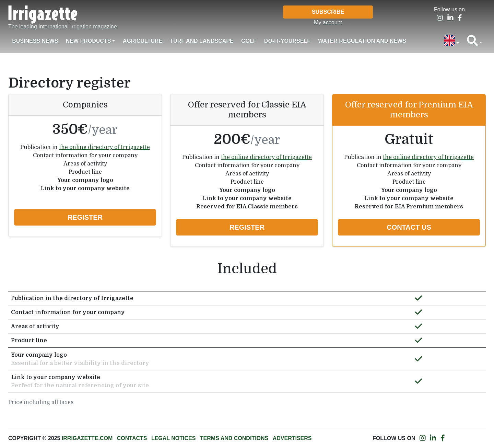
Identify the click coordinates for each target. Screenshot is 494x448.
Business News (35, 41)
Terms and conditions (234, 438)
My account (328, 22)
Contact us (409, 227)
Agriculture (143, 41)
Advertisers (292, 438)
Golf (249, 41)
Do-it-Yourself (287, 41)
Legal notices (174, 438)
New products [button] (89, 41)
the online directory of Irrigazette (104, 147)
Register (85, 217)
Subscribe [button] (328, 12)
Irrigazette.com (87, 438)
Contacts (132, 438)
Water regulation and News (362, 41)
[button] (451, 41)
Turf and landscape (202, 41)
